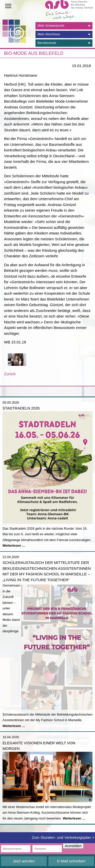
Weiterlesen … (14, 546)
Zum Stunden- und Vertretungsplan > (63, 837)
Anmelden (73, 846)
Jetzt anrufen (24, 861)
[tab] (64, 26)
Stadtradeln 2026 (21, 408)
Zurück (10, 374)
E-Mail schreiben (71, 861)
